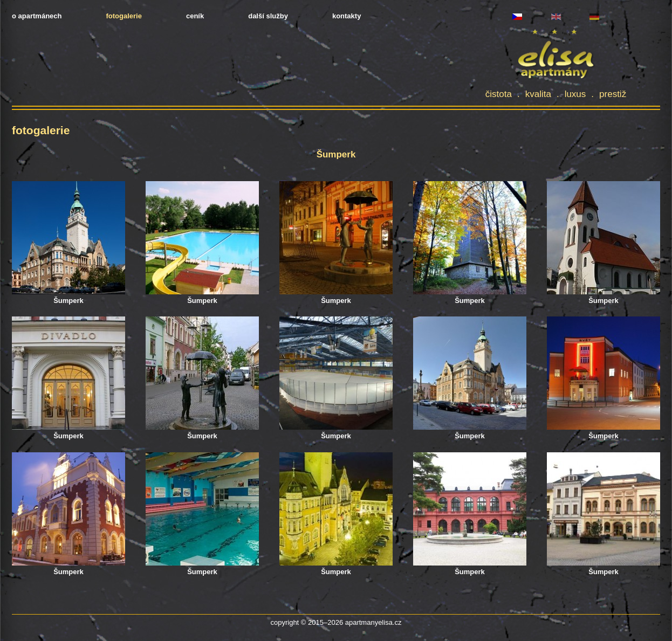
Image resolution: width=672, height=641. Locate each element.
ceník (195, 16)
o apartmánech (37, 16)
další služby (268, 16)
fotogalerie (124, 16)
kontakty (347, 16)
